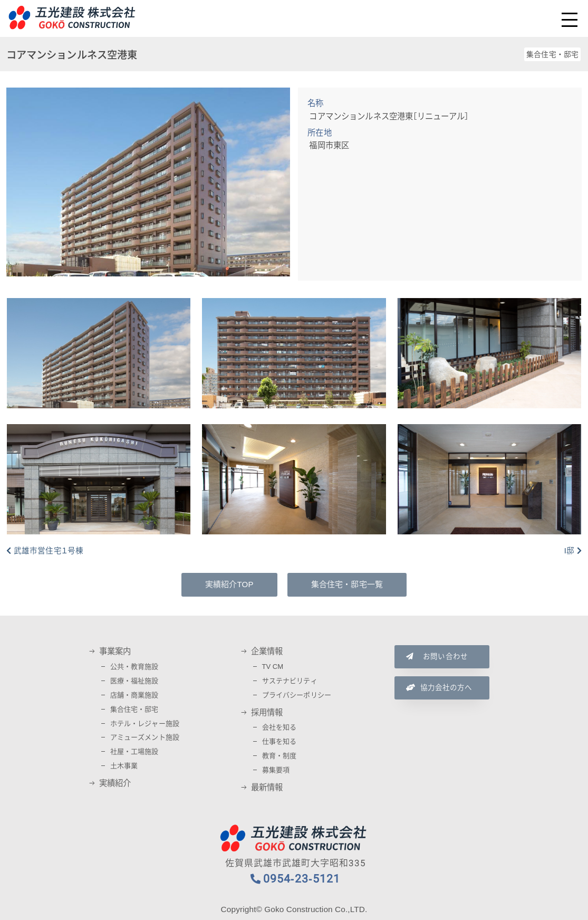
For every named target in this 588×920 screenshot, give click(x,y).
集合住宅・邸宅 (134, 709)
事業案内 (115, 651)
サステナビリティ (290, 681)
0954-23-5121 (302, 879)
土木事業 (124, 766)
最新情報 (267, 788)
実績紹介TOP (229, 584)
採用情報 (267, 713)
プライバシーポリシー (297, 695)
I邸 (569, 551)
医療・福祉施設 (134, 681)
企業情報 (267, 651)
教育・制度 (279, 756)
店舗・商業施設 (134, 695)
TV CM (273, 667)
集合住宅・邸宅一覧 (347, 584)
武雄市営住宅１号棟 (49, 551)
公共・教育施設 (134, 667)
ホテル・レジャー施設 (145, 723)
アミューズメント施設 (145, 737)
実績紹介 (115, 783)
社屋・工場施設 (134, 751)
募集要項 (276, 770)
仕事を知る (279, 741)
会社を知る (279, 727)
